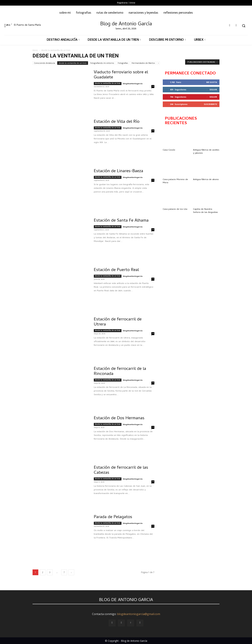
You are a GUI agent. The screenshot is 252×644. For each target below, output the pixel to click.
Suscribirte (210, 104)
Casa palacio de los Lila (175, 209)
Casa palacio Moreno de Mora (175, 181)
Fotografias (123, 63)
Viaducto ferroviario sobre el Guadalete (121, 75)
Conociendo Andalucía (44, 63)
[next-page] (71, 572)
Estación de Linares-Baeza (118, 171)
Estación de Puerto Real (116, 270)
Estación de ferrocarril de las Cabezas (121, 470)
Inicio (35, 50)
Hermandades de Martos (143, 63)
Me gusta (212, 82)
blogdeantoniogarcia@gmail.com (139, 614)
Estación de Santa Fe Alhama (121, 221)
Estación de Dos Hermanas (119, 418)
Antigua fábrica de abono (206, 180)
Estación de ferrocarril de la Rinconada (120, 372)
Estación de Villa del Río (117, 122)
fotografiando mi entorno (102, 63)
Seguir (213, 89)
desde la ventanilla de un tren (73, 63)
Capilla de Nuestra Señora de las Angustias (205, 211)
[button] (244, 26)
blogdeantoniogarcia (133, 84)
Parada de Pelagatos (113, 517)
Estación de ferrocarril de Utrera (118, 322)
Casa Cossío (169, 150)
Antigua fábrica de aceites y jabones (206, 152)
